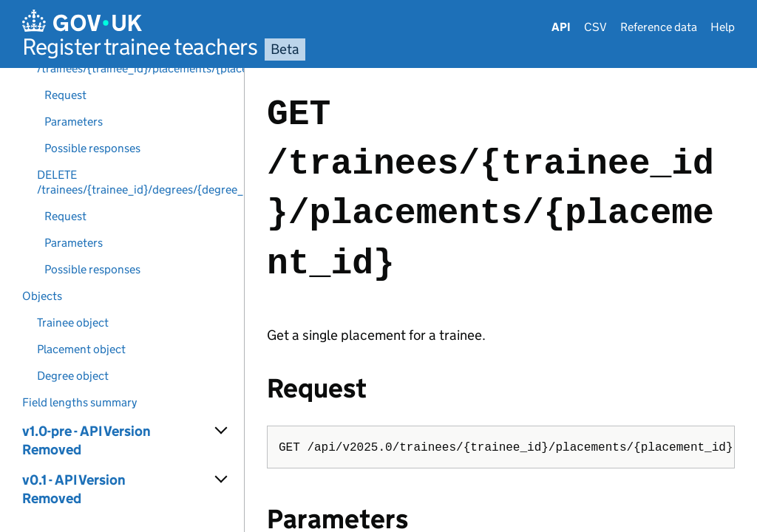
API (561, 27)
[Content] (501, 300)
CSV (595, 27)
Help (723, 27)
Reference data (659, 27)
